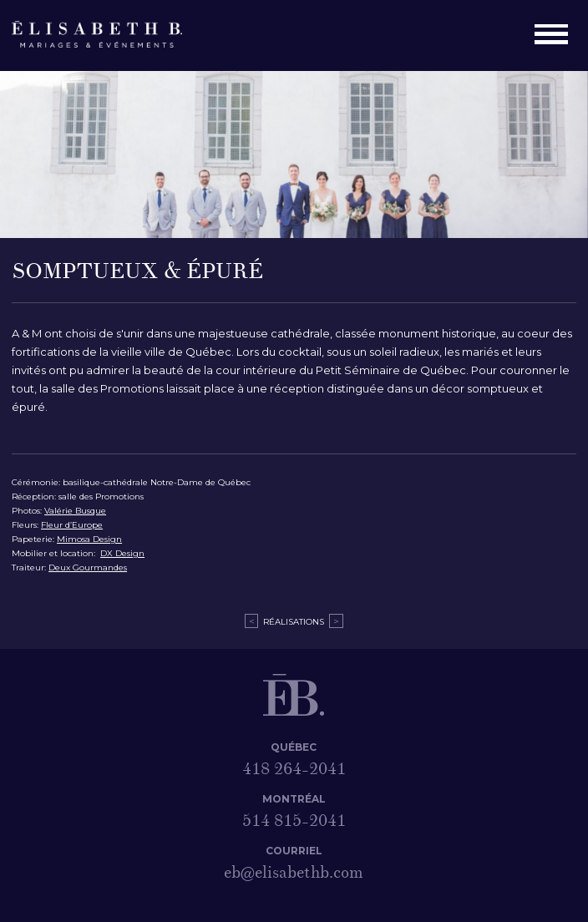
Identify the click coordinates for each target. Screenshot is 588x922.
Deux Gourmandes (88, 567)
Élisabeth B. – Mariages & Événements (106, 35)
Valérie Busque (75, 511)
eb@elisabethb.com (294, 873)
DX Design (122, 553)
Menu (555, 36)
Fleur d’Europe (72, 525)
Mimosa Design (89, 539)
